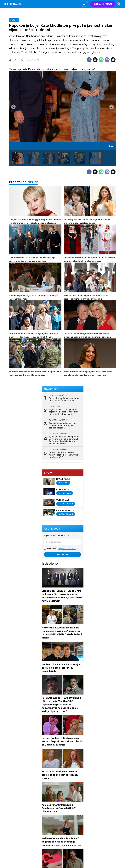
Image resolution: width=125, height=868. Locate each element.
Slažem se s (61, 549)
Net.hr (33, 182)
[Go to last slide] (13, 107)
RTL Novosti (52, 529)
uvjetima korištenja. (67, 549)
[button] (18, 158)
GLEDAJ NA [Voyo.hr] (103, 4)
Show (48, 473)
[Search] (119, 4)
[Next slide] (112, 107)
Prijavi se (63, 554)
